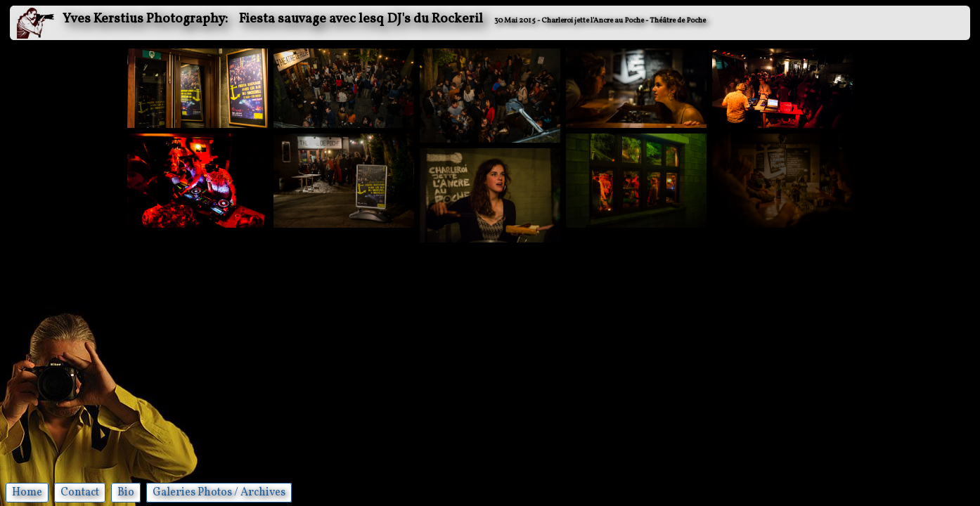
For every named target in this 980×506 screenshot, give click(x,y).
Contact (80, 493)
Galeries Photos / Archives (219, 493)
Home (27, 493)
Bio (126, 493)
